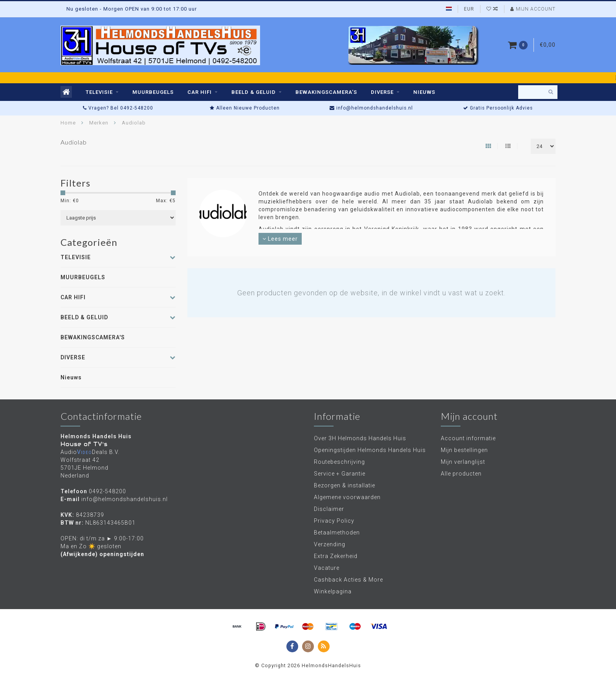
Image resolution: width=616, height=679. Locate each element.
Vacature (327, 568)
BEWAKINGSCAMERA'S (326, 92)
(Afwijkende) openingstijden (102, 554)
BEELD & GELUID (254, 92)
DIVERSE (382, 92)
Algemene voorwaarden (347, 497)
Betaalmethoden (337, 533)
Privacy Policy (334, 521)
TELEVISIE (99, 92)
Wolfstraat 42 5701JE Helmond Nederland (84, 468)
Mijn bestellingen (464, 450)
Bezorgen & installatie (345, 485)
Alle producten (461, 474)
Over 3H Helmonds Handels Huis (360, 438)
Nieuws (424, 92)
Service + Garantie (340, 474)
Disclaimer (329, 509)
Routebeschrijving (339, 462)
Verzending (330, 544)
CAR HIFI (200, 92)
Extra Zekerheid (336, 556)
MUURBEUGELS (153, 92)
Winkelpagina (333, 591)
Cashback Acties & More (348, 580)
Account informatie (468, 438)
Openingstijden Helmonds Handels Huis (370, 450)
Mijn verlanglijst (463, 462)
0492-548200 (107, 491)
